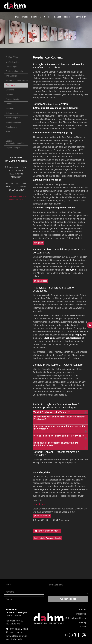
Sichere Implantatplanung (17, 80)
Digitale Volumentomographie (15, 142)
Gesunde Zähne (13, 62)
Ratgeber (39, 243)
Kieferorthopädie (13, 118)
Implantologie (12, 76)
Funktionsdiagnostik (14, 71)
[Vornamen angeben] (24, 592)
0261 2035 (15, 629)
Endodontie (11, 104)
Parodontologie (12, 99)
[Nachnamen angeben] (24, 585)
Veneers (9, 94)
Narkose (9, 132)
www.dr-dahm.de (16, 200)
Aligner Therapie (13, 148)
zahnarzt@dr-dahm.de (16, 196)
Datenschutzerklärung (76, 618)
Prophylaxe (11, 85)
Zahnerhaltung (12, 113)
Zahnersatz (11, 108)
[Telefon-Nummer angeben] (24, 599)
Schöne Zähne (12, 57)
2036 (25, 629)
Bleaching (10, 90)
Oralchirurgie (11, 67)
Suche (83, 627)
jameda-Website (42, 516)
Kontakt (83, 610)
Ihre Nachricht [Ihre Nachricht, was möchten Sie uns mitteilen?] (68, 588)
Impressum (81, 614)
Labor (8, 136)
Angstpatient (11, 127)
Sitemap (82, 622)
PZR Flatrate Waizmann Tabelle (48, 538)
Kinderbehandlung (14, 122)
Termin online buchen (47, 531)
